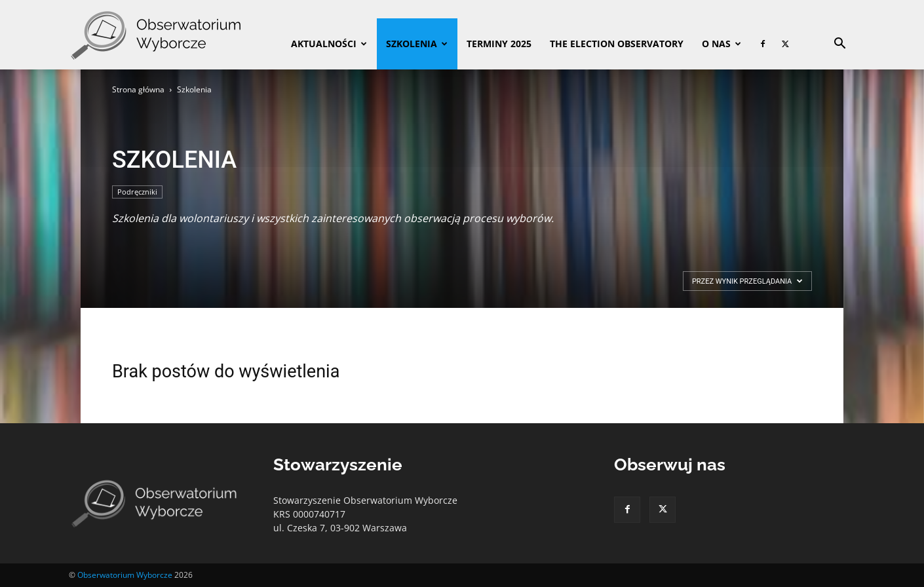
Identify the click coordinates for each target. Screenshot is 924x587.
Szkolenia (417, 44)
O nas (722, 44)
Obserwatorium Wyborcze (125, 575)
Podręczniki (137, 192)
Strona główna (138, 89)
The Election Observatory (617, 44)
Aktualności (329, 44)
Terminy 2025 (499, 44)
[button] (839, 45)
